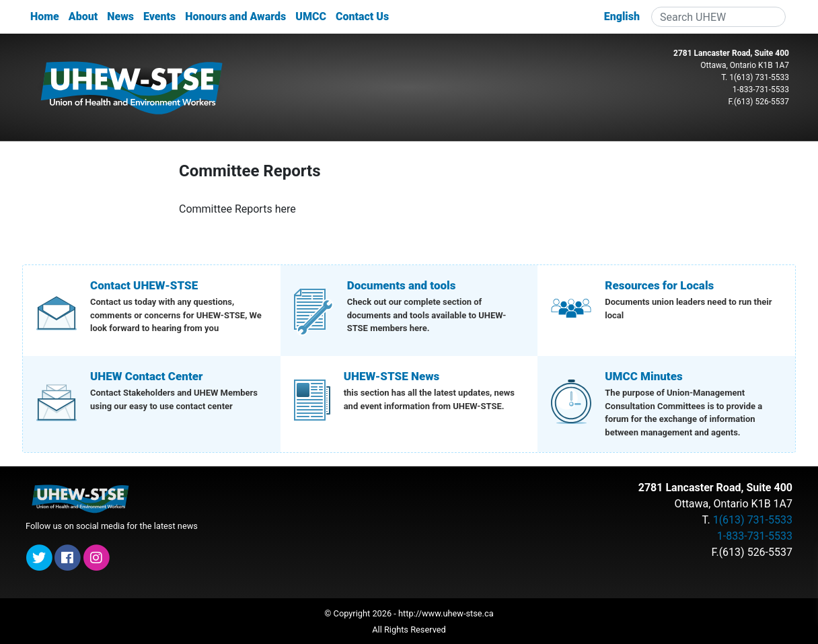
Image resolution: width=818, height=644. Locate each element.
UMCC (311, 16)
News (120, 16)
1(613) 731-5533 (759, 77)
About (83, 16)
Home (45, 16)
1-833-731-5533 (761, 90)
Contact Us (362, 16)
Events (159, 16)
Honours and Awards (235, 16)
